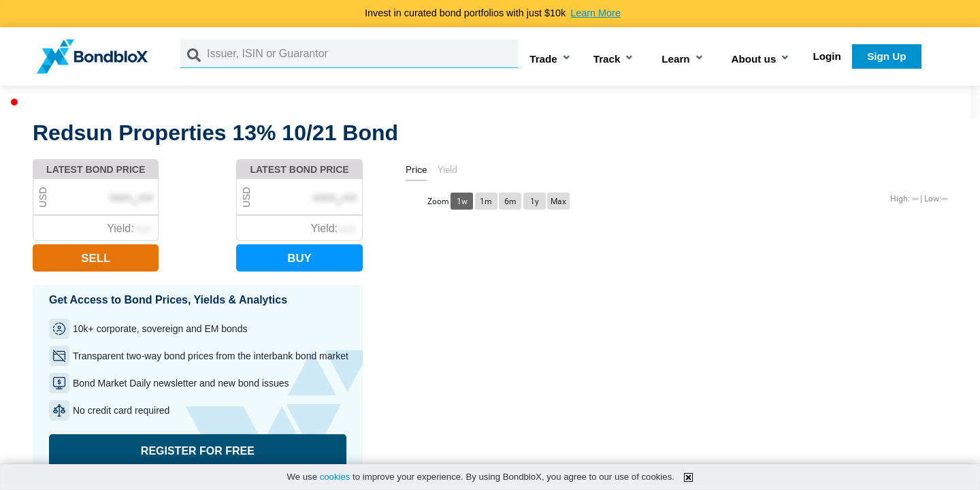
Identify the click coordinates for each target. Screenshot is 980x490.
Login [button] (827, 56)
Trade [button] (543, 59)
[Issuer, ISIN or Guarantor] (362, 54)
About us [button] (754, 59)
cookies (335, 477)
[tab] (416, 172)
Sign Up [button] (886, 56)
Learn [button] (675, 59)
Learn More (595, 13)
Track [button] (607, 59)
